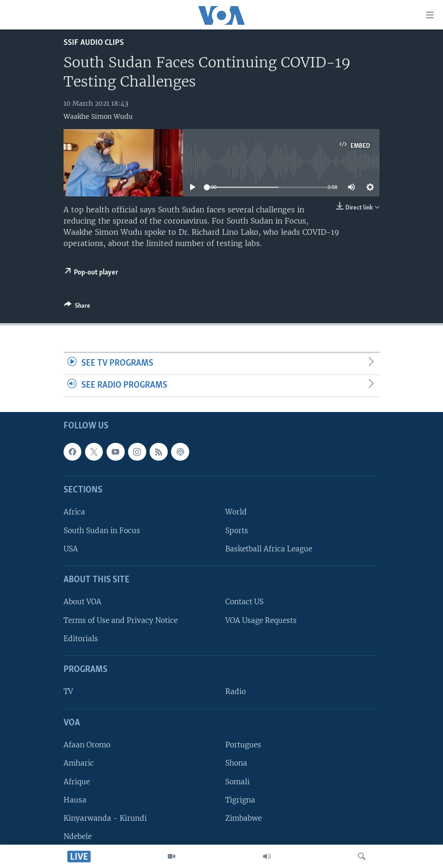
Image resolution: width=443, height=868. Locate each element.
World (236, 512)
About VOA (82, 602)
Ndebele (78, 836)
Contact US (244, 602)
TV (68, 691)
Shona (236, 763)
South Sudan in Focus (102, 530)
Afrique (77, 781)
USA (71, 549)
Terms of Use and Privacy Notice (121, 620)
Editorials (81, 639)
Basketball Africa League (269, 549)
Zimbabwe (243, 818)
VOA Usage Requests (261, 620)
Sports (237, 530)
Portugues (243, 745)
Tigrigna (240, 799)
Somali (237, 781)
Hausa (75, 799)
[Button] (77, 307)
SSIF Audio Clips (94, 43)
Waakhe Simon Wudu (98, 116)
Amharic (79, 763)
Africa (74, 512)
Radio (236, 691)
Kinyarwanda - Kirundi (105, 818)
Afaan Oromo (87, 745)
